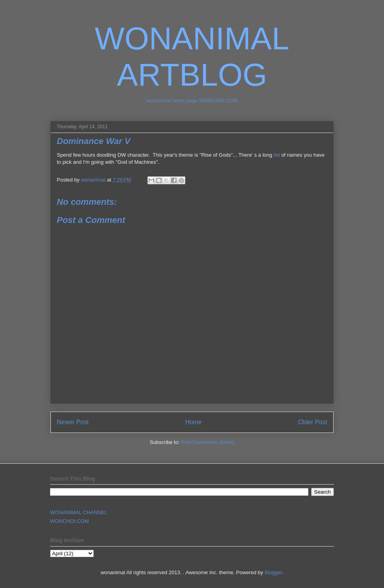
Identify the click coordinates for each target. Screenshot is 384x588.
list (277, 155)
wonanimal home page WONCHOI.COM (192, 100)
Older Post (313, 422)
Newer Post (73, 422)
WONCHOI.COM (69, 521)
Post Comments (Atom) (208, 442)
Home (194, 422)
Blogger (273, 572)
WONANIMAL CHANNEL (79, 512)
